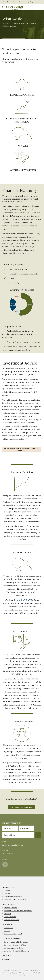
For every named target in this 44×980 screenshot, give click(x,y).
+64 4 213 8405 (8, 854)
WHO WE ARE (8, 887)
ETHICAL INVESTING (11, 939)
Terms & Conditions (10, 970)
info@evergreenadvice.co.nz (12, 845)
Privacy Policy (23, 970)
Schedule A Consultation (22, 807)
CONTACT (6, 960)
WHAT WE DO (8, 904)
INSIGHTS (7, 956)
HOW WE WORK (9, 924)
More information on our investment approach (22, 450)
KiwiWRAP (25, 600)
